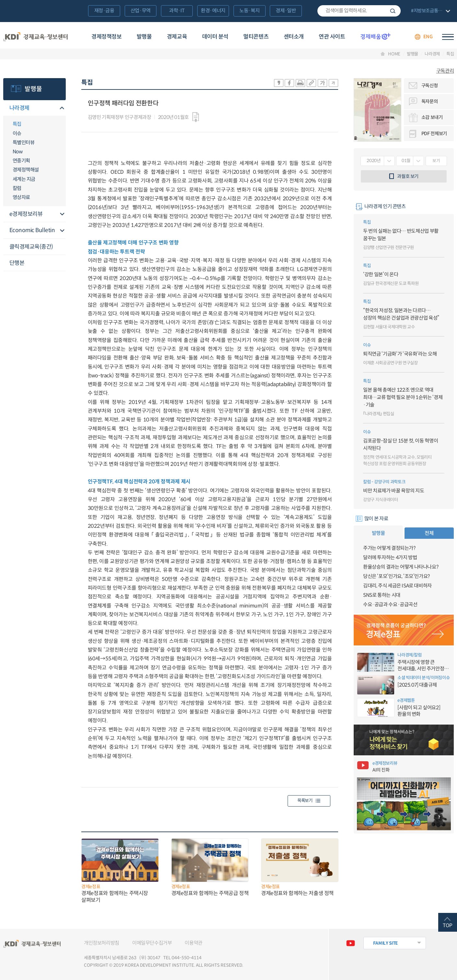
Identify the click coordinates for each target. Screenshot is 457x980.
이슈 (17, 133)
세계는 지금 (24, 179)
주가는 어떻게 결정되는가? (389, 548)
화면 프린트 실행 (300, 83)
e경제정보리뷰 (26, 214)
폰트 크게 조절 (322, 83)
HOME (394, 54)
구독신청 (430, 86)
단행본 (17, 263)
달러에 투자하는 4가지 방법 (390, 557)
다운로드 (196, 117)
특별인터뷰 (24, 142)
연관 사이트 (332, 37)
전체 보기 (430, 11)
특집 (450, 54)
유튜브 (351, 943)
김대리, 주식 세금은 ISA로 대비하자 (397, 586)
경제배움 (376, 36)
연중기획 (21, 161)
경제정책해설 (26, 170)
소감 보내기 (432, 117)
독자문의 (430, 101)
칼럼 (17, 188)
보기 (436, 161)
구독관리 (445, 71)
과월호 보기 (408, 176)
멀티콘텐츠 (256, 37)
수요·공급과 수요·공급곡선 (390, 604)
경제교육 (177, 37)
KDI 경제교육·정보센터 (35, 37)
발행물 (144, 37)
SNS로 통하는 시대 (382, 595)
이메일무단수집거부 (152, 943)
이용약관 (193, 943)
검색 (393, 11)
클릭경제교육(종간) (31, 247)
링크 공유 (311, 83)
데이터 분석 (215, 37)
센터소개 (294, 37)
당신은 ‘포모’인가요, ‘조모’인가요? (396, 576)
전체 (429, 533)
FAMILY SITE (385, 943)
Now (18, 152)
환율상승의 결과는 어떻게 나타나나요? (401, 567)
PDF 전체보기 (434, 134)
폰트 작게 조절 (333, 83)
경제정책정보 (106, 37)
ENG (428, 37)
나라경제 (432, 54)
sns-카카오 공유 (279, 83)
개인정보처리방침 (102, 943)
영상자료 (21, 197)
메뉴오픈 (62, 108)
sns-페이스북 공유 (289, 83)
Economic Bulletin (32, 230)
